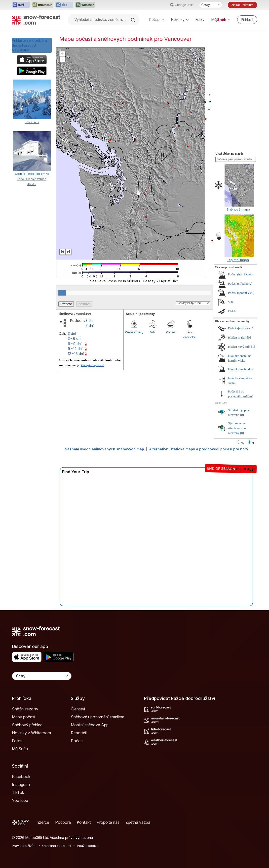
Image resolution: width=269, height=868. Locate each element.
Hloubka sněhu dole (241, 369)
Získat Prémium (242, 5)
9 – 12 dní (75, 349)
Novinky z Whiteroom (31, 733)
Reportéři (79, 733)
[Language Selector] (42, 676)
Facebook (21, 777)
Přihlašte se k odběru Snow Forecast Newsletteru (29, 45)
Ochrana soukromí (57, 846)
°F (253, 443)
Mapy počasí (23, 717)
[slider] (62, 293)
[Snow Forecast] (36, 20)
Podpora (63, 822)
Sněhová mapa (238, 209)
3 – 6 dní (75, 338)
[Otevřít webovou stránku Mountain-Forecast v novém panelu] (43, 5)
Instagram (21, 784)
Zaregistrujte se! (93, 365)
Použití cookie (88, 846)
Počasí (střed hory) (240, 283)
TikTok (18, 792)
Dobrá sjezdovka (239, 328)
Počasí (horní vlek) (240, 274)
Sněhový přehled (27, 725)
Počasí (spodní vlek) (241, 293)
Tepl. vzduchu (190, 335)
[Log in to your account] (247, 20)
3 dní (89, 321)
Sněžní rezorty (25, 709)
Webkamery (134, 332)
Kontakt (84, 822)
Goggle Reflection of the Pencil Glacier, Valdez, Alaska (32, 179)
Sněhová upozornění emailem (97, 717)
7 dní (90, 325)
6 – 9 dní (75, 344)
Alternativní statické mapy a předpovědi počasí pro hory (199, 449)
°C (243, 443)
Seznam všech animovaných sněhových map (104, 449)
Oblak (232, 311)
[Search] (133, 20)
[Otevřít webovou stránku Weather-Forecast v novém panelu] (85, 5)
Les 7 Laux (32, 122)
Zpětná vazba (138, 822)
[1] (253, 347)
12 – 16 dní (76, 354)
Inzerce (42, 822)
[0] (252, 328)
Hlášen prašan (237, 337)
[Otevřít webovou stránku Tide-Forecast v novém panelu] (64, 5)
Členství (78, 709)
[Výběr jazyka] (211, 5)
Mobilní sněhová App (90, 725)
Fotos (17, 741)
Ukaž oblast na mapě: (229, 154)
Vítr (153, 332)
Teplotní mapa (238, 260)
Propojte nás (108, 822)
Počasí (157, 20)
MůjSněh (20, 749)
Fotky (200, 20)
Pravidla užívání (24, 846)
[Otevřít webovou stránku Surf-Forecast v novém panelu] (21, 5)
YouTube (20, 800)
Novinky (180, 20)
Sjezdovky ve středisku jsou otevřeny (237, 428)
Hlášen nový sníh (239, 347)
